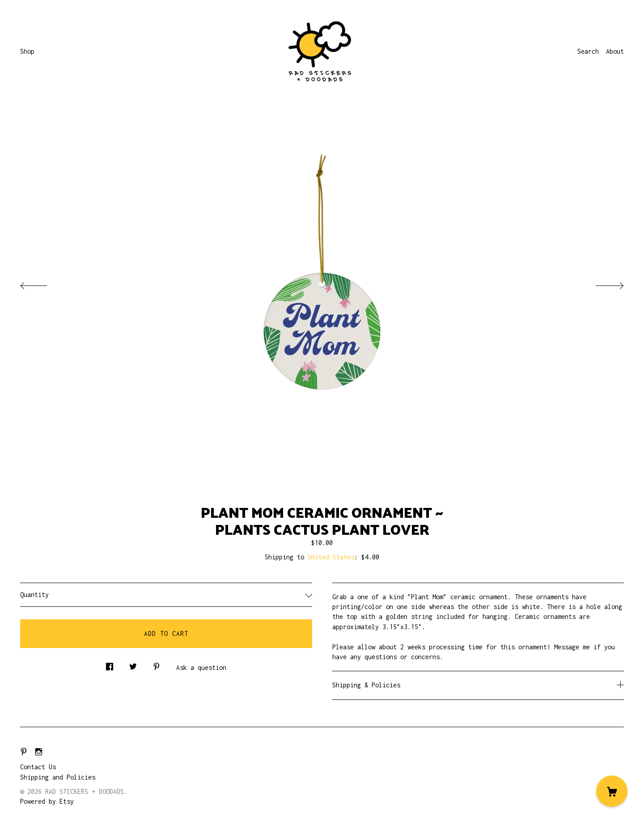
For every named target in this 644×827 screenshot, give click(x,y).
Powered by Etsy (47, 801)
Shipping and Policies (58, 777)
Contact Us (38, 767)
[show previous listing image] (42, 283)
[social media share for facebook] (110, 664)
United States (331, 557)
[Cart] (612, 791)
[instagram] (39, 752)
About (615, 51)
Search (588, 51)
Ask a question (201, 667)
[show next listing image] (602, 283)
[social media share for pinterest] (157, 664)
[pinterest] (24, 752)
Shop (27, 51)
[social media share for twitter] (133, 664)
